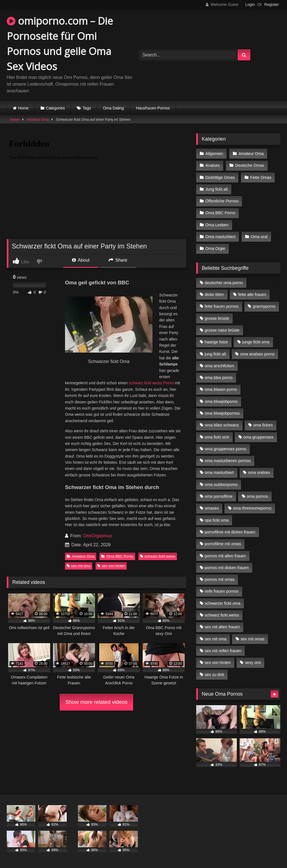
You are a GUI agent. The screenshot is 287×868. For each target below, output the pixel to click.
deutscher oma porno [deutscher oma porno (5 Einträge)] (224, 283)
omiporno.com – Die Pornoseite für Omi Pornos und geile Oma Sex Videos (60, 44)
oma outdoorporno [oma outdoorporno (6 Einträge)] (221, 485)
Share (118, 260)
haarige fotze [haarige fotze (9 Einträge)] (216, 342)
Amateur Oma (38, 119)
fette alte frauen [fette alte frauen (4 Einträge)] (252, 294)
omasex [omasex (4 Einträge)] (212, 508)
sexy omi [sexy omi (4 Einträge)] (253, 663)
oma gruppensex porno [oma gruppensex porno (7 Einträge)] (225, 449)
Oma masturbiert (220, 237)
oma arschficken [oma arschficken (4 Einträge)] (219, 366)
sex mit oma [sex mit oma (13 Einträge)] (216, 639)
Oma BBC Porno (117, 556)
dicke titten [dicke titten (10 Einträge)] (214, 294)
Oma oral (259, 237)
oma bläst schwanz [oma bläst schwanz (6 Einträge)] (222, 425)
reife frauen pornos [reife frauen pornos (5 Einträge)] (222, 591)
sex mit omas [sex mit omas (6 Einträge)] (253, 639)
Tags (87, 108)
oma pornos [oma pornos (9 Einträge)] (257, 496)
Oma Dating (113, 108)
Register (272, 4)
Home (23, 108)
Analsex (213, 165)
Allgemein (214, 154)
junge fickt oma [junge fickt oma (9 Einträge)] (256, 342)
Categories (55, 108)
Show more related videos (96, 702)
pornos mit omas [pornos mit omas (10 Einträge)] (219, 579)
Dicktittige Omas (220, 177)
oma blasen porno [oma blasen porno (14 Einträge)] (221, 389)
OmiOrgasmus (98, 536)
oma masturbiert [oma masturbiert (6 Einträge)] (219, 472)
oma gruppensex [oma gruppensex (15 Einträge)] (258, 437)
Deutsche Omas (250, 165)
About (81, 260)
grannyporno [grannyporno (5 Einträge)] (264, 306)
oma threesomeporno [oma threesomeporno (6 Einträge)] (252, 508)
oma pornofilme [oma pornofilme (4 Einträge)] (218, 496)
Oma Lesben (217, 225)
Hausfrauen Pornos (153, 108)
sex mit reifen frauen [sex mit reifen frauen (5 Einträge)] (223, 651)
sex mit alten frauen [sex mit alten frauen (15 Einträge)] (222, 627)
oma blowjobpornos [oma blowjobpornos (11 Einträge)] (222, 413)
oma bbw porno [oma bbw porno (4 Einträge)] (218, 378)
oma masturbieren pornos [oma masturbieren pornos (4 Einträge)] (228, 461)
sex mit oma (79, 566)
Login (250, 4)
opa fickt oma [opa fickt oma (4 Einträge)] (217, 520)
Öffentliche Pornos (222, 201)
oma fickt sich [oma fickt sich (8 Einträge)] (217, 437)
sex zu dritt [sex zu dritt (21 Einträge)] (214, 675)
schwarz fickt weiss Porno (151, 383)
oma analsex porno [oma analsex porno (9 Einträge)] (257, 354)
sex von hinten (111, 566)
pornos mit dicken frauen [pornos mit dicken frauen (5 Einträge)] (227, 568)
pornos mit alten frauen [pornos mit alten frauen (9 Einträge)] (225, 556)
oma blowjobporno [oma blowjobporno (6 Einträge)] (221, 401)
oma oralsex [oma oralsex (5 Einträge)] (259, 472)
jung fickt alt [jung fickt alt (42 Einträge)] (215, 354)
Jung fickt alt (217, 189)
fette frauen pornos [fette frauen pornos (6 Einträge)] (222, 306)
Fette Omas (261, 177)
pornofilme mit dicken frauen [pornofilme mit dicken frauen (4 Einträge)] (230, 532)
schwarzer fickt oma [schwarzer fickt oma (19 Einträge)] (222, 603)
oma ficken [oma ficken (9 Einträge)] (263, 425)
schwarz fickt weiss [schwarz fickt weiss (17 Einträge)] (222, 615)
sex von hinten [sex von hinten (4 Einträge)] (218, 663)
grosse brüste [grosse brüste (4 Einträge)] (217, 318)
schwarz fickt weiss (158, 556)
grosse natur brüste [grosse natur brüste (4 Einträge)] (222, 330)
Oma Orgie (215, 248)
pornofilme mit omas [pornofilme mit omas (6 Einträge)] (223, 544)
